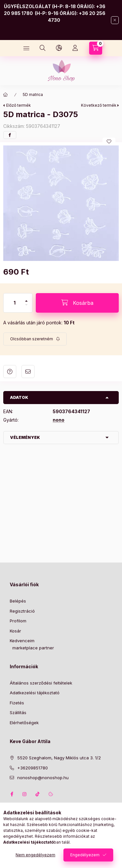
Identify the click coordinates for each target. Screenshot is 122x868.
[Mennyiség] (15, 303)
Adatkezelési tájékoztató (35, 693)
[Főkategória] (6, 95)
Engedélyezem (85, 855)
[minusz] (26, 308)
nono (59, 420)
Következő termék (99, 105)
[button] (61, 203)
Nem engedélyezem (35, 855)
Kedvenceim (22, 641)
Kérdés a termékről (10, 372)
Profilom (18, 621)
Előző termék (19, 105)
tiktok (38, 794)
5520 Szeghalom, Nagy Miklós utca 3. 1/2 (59, 758)
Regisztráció (22, 611)
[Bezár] (115, 20)
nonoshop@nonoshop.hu (43, 778)
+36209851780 (33, 768)
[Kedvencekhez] (109, 142)
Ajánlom (28, 372)
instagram (25, 794)
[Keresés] (43, 48)
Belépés (18, 601)
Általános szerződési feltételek (41, 683)
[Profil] (75, 48)
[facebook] (10, 135)
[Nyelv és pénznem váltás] (59, 48)
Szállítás (18, 712)
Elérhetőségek (24, 723)
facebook (12, 794)
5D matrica (33, 95)
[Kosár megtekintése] (96, 48)
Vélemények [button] (25, 437)
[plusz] (26, 298)
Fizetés (17, 703)
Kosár (15, 631)
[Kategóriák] (26, 48)
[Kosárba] (77, 303)
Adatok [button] (19, 397)
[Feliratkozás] (35, 339)
